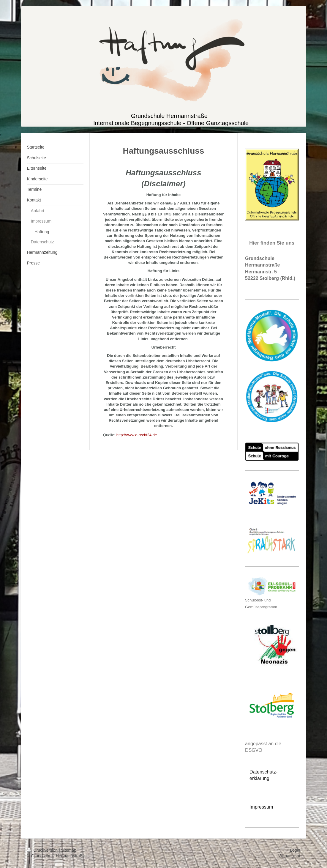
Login (295, 850)
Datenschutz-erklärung (263, 775)
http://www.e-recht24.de (137, 435)
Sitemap (69, 850)
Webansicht (289, 856)
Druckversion (43, 850)
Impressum (261, 807)
